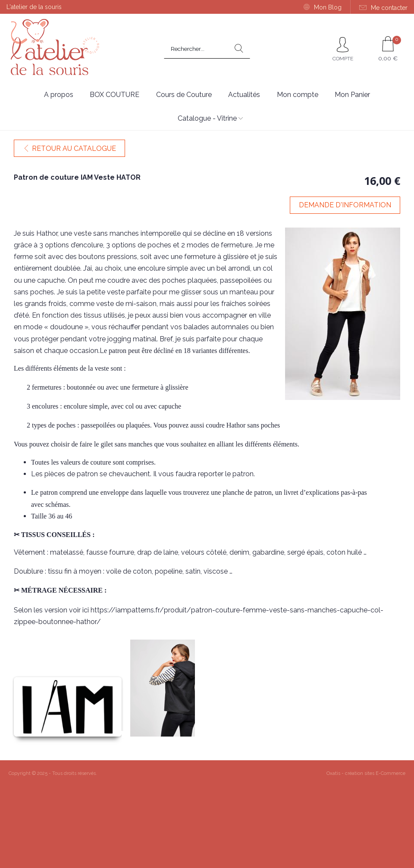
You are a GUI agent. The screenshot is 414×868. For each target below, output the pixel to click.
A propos (59, 95)
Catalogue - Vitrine (207, 118)
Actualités (244, 95)
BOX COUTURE (114, 95)
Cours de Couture (184, 95)
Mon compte (298, 95)
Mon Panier (352, 95)
